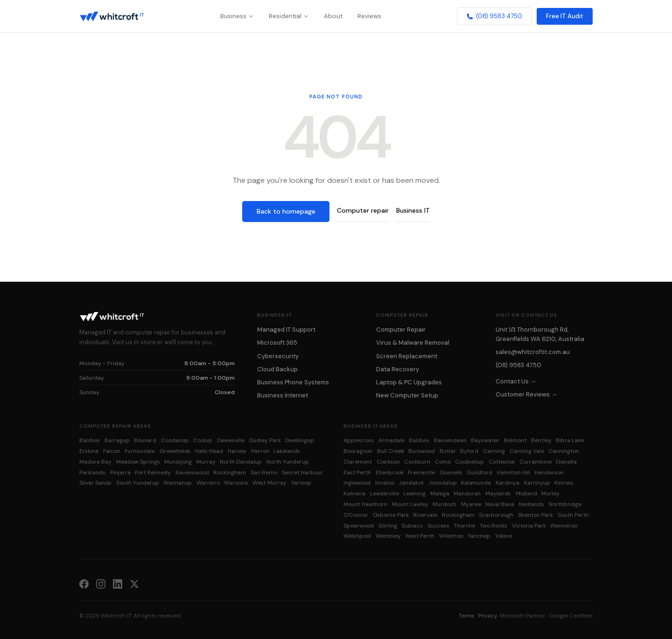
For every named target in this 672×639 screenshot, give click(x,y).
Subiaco (412, 526)
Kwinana (354, 493)
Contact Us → (516, 381)
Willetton (451, 536)
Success (438, 526)
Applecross (359, 440)
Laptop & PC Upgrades (409, 382)
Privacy (488, 616)
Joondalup (443, 483)
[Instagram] (101, 583)
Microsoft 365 (277, 343)
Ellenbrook (390, 472)
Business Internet (283, 395)
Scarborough (496, 515)
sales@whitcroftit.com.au (533, 352)
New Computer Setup (407, 395)
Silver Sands (95, 483)
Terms (467, 616)
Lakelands (287, 451)
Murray (206, 462)
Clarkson (388, 462)
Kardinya (507, 483)
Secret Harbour (302, 472)
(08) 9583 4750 (494, 16)
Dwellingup (300, 440)
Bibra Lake (570, 440)
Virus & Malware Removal (413, 343)
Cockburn (417, 462)
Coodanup (175, 440)
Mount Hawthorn (365, 504)
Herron (260, 451)
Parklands (92, 472)
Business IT (413, 210)
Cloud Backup (277, 369)
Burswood (422, 451)
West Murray (269, 483)
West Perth (420, 536)
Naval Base (500, 504)
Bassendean (450, 440)
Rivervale (425, 515)
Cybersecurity (278, 356)
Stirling (388, 526)
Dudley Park (265, 440)
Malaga (440, 493)
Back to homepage (286, 211)
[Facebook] (84, 583)
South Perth (573, 515)
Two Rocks (493, 526)
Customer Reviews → (526, 394)
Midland (526, 493)
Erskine (89, 451)
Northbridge (565, 504)
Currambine (535, 462)
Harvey (237, 451)
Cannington (564, 451)
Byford (469, 451)
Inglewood (357, 483)
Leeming (414, 493)
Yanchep (479, 536)
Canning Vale (527, 451)
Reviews (369, 16)
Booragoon (358, 451)
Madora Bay (95, 462)
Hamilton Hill (514, 472)
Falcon (112, 451)
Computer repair (363, 210)
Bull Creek (391, 451)
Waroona (236, 483)
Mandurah (467, 493)
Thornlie (464, 526)
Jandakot (411, 483)
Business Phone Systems (293, 382)
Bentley (541, 440)
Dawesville (231, 440)
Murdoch (444, 504)
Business (237, 16)
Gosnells (451, 472)
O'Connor (356, 515)
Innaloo (385, 483)
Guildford (479, 472)
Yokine (504, 536)
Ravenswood (192, 472)
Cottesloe (502, 462)
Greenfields (175, 451)
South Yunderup (138, 483)
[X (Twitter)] (134, 583)
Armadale (392, 440)
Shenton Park (535, 515)
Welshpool (357, 536)
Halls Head (209, 451)
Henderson (549, 472)
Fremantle (421, 472)
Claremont (358, 462)
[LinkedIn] (118, 583)
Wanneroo (564, 526)
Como (443, 462)
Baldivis (90, 440)
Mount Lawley (410, 504)
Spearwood (359, 526)
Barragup (117, 440)
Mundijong (178, 462)
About (333, 16)
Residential (289, 16)
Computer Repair (401, 330)
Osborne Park (391, 515)
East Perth (357, 472)
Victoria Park (529, 526)
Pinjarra (120, 472)
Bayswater (485, 440)
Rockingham (230, 472)
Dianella (566, 462)
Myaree (471, 504)
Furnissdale (140, 451)
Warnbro (208, 483)
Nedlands (532, 504)
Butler (448, 451)
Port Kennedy (153, 472)
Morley (550, 493)
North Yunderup (288, 462)
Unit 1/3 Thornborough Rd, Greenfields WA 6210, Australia (540, 334)
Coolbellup (469, 462)
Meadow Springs (138, 462)
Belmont (515, 440)
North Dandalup (241, 462)
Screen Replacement (407, 356)
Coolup (203, 440)
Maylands (498, 493)
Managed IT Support (286, 330)
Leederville (385, 493)
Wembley (388, 536)
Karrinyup (537, 483)
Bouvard (145, 440)
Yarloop (301, 483)
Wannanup (178, 483)
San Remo (264, 472)
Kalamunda (476, 483)
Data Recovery (398, 369)
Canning (494, 451)
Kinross (564, 483)
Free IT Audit (565, 16)
